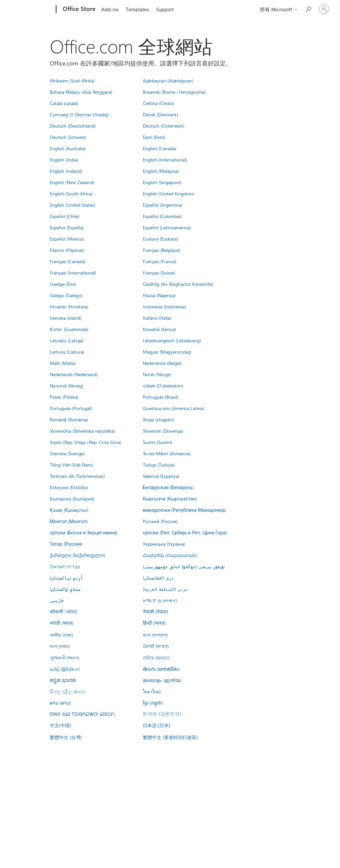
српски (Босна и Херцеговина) (84, 532)
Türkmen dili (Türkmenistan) (77, 476)
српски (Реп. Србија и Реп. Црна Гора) (185, 532)
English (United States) (73, 205)
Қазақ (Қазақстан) (69, 510)
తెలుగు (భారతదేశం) (161, 669)
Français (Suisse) (159, 272)
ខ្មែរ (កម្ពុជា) (153, 703)
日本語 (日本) (157, 726)
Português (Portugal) (71, 408)
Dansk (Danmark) (160, 114)
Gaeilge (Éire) (63, 284)
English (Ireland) (66, 171)
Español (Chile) (65, 216)
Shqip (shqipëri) (158, 419)
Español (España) (67, 227)
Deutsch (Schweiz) (68, 137)
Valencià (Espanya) (161, 476)
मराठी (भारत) (62, 623)
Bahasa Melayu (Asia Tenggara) (81, 92)
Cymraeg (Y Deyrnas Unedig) (79, 114)
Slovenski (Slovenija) (163, 431)
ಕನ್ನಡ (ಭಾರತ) (63, 680)
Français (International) (73, 272)
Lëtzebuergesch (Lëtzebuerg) (172, 340)
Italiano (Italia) (157, 318)
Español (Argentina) (163, 205)
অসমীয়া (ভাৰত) (61, 635)
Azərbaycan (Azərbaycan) (168, 80)
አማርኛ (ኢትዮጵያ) (160, 600)
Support (165, 9)
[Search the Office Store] (308, 8)
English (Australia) (68, 148)
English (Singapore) (162, 182)
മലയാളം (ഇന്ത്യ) (162, 680)
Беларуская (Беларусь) (168, 487)
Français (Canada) (68, 261)
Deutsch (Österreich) (164, 126)
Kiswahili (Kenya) (159, 329)
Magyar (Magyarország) (167, 352)
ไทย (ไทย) (152, 691)
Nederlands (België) (162, 363)
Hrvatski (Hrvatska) (69, 306)
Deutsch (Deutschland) (73, 126)
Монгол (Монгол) (69, 521)
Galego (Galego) (66, 295)
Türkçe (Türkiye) (159, 465)
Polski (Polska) (64, 397)
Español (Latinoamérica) (167, 227)
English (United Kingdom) (169, 193)
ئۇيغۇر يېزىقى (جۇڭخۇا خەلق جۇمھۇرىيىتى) (184, 566)
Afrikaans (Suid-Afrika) (72, 80)
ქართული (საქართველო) (78, 555)
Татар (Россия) (66, 544)
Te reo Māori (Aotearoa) (167, 453)
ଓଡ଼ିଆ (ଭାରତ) (156, 657)
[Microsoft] (31, 9)
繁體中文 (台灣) (66, 737)
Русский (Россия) (160, 521)
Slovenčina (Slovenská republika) (82, 431)
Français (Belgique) (162, 250)
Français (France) (160, 261)
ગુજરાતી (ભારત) (64, 657)
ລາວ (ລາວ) (60, 703)
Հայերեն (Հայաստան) (170, 555)
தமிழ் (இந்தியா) (65, 669)
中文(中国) (60, 725)
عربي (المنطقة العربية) (165, 589)
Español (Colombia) (162, 216)
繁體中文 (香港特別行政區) (170, 737)
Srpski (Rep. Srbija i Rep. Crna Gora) (85, 442)
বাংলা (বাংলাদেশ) (155, 635)
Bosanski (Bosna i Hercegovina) (174, 92)
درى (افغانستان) (158, 578)
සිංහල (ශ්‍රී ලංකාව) (67, 691)
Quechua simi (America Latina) (173, 408)
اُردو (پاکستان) (66, 578)
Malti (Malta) (63, 363)
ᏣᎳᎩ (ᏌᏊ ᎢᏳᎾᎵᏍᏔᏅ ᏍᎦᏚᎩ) (82, 714)
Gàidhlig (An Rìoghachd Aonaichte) (178, 284)
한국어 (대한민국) (162, 714)
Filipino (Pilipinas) (67, 250)
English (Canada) (160, 148)
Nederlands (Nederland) (74, 374)
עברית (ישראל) (65, 566)
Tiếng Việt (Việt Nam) (71, 465)
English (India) (64, 160)
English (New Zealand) (72, 182)
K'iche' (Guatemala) (69, 329)
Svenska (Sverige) (67, 453)
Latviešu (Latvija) (67, 340)
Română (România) (69, 419)
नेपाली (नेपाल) (155, 611)
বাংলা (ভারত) (60, 646)
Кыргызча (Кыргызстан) (170, 498)
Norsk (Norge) (157, 374)
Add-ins (110, 9)
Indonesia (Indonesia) (164, 306)
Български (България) (72, 498)
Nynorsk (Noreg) (67, 385)
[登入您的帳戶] (324, 9)
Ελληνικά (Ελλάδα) (69, 487)
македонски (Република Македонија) (184, 510)
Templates (137, 9)
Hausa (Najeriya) (159, 295)
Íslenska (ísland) (66, 318)
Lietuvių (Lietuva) (67, 352)
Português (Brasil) (161, 397)
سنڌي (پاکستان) (65, 589)
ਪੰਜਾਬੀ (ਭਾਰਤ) (156, 646)
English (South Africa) (71, 193)
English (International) (165, 160)
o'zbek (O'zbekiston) (163, 385)
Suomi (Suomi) (157, 442)
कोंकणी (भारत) (64, 611)
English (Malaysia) (161, 171)
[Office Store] (79, 9)
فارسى (57, 600)
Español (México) (67, 239)
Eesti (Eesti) (154, 137)
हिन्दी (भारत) (154, 623)
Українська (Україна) (164, 544)
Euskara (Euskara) (160, 239)
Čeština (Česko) (158, 103)
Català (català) (64, 103)
